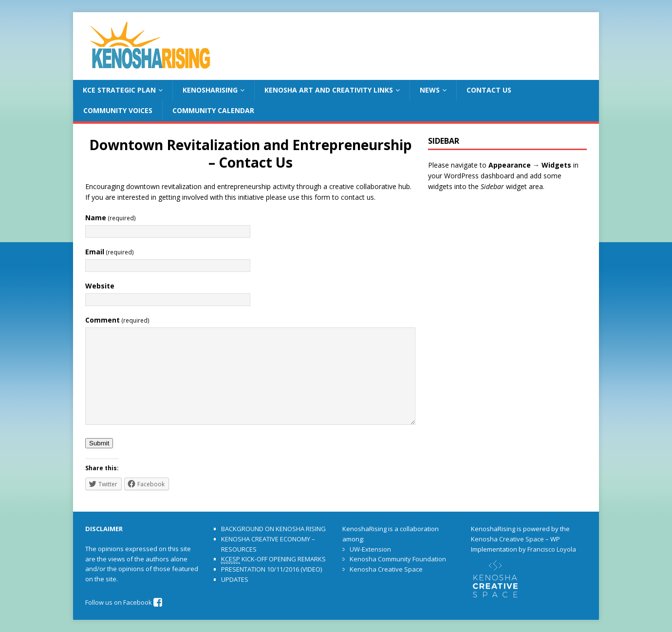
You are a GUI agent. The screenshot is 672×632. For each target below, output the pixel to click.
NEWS (430, 90)
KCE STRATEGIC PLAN (119, 90)
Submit (99, 443)
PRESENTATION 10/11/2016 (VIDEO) (271, 569)
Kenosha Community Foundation (398, 559)
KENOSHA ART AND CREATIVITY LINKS (329, 90)
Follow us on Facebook (124, 602)
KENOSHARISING (210, 90)
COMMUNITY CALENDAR (213, 110)
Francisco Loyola (552, 549)
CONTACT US (489, 90)
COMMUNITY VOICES (118, 110)
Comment (117, 320)
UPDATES (235, 579)
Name (111, 218)
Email (110, 252)
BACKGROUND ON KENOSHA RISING (273, 529)
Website (100, 286)
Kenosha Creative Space (386, 569)
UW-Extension (370, 549)
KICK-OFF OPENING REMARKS (273, 559)
